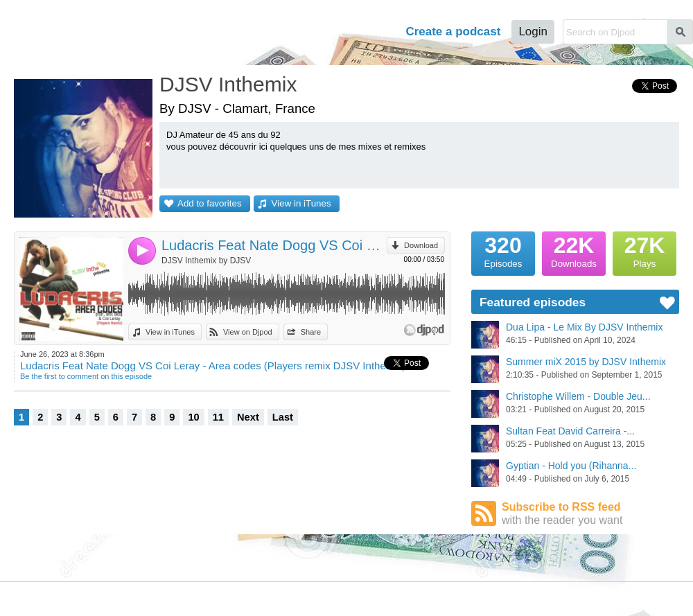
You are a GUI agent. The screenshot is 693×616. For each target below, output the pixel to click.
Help (375, 32)
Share (311, 332)
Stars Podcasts (109, 565)
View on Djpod (248, 332)
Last (283, 417)
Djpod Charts (22, 553)
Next (248, 417)
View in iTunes (301, 203)
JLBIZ (40, 596)
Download (421, 245)
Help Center (356, 596)
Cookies (176, 596)
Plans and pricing (236, 596)
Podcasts (274, 32)
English (679, 595)
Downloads (574, 250)
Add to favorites (210, 203)
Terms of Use (86, 596)
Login (533, 32)
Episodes (503, 250)
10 (193, 417)
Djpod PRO (300, 596)
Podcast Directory (113, 553)
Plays (644, 250)
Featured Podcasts (32, 565)
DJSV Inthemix (228, 84)
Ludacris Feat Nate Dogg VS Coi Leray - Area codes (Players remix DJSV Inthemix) (274, 245)
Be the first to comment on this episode (86, 376)
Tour (332, 32)
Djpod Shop (186, 553)
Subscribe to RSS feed (590, 514)
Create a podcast (453, 32)
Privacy (136, 596)
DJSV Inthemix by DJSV (206, 261)
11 (218, 417)
